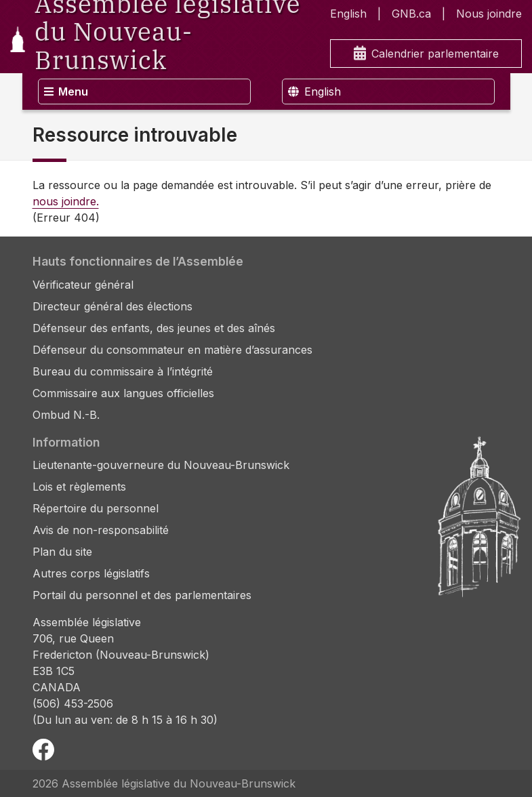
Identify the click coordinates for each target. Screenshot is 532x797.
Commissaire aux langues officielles (123, 393)
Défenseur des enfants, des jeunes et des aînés (154, 328)
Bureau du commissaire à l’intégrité (123, 371)
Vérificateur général (83, 285)
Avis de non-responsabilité (101, 530)
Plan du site (62, 552)
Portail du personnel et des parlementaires (142, 595)
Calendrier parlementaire (426, 54)
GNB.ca (411, 14)
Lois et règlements (79, 487)
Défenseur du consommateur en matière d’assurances (172, 350)
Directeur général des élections (112, 306)
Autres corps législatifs (91, 573)
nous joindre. (66, 201)
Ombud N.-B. (66, 415)
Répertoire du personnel (96, 508)
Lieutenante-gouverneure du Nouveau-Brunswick (161, 465)
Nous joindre (489, 14)
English (348, 14)
